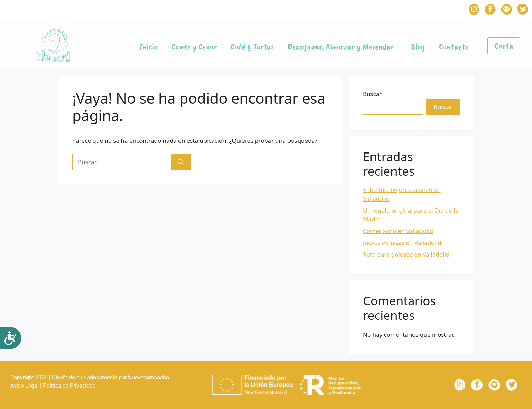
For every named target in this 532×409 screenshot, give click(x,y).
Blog (418, 47)
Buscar (372, 94)
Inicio (148, 47)
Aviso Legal (25, 386)
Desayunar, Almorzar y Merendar (342, 47)
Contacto (454, 47)
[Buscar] (181, 162)
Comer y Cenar (194, 47)
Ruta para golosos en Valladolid (406, 254)
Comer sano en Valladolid (398, 231)
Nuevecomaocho (149, 377)
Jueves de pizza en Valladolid (402, 243)
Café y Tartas (252, 47)
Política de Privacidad (69, 386)
